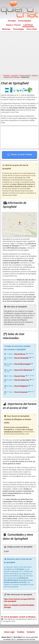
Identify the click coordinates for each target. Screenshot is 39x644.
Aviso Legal (9, 632)
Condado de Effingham (12, 77)
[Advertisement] (19, 53)
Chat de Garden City (22, 380)
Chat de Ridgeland (21, 386)
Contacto (31, 632)
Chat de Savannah (21, 392)
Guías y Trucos (13, 25)
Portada (12, 21)
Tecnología (18, 29)
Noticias (6, 29)
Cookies (21, 632)
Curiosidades (25, 21)
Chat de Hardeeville (21, 358)
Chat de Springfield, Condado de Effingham (20, 617)
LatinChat (28, 25)
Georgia (35, 76)
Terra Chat (32, 29)
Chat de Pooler (20, 376)
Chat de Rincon (20, 354)
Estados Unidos (25, 76)
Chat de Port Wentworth (23, 370)
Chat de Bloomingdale (22, 364)
